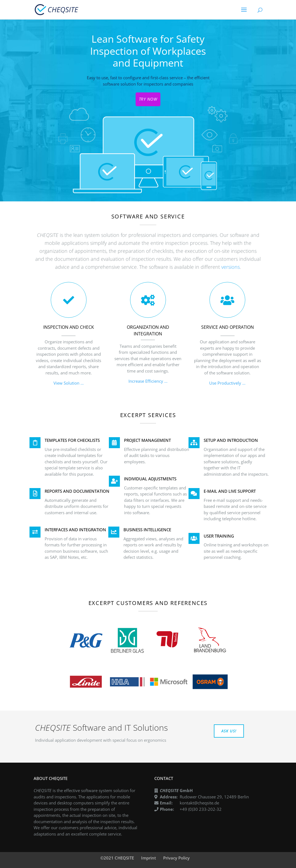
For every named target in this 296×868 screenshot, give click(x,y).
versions (231, 267)
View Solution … (69, 383)
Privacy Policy (176, 858)
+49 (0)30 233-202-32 (201, 809)
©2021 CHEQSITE (117, 858)
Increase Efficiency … (148, 381)
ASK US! (229, 731)
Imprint (149, 858)
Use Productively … (227, 383)
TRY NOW (148, 99)
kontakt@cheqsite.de (199, 803)
